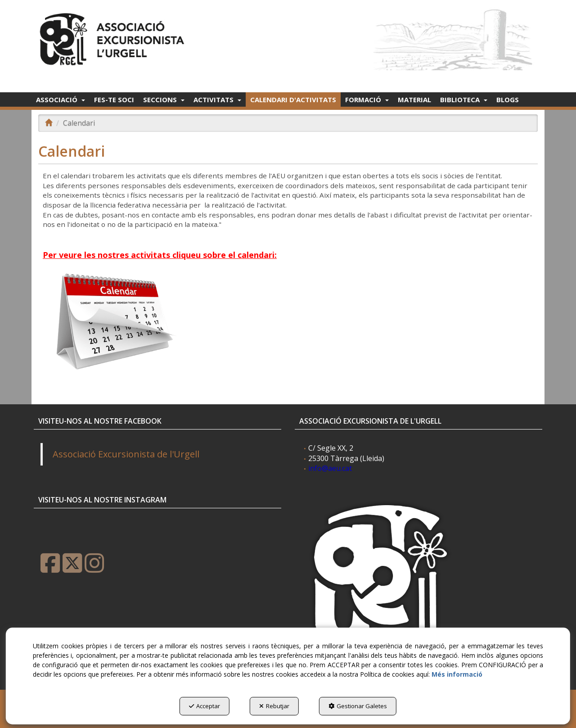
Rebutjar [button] (274, 706)
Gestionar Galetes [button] (358, 706)
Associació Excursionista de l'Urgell (126, 454)
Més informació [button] (457, 674)
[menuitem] (61, 99)
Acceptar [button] (205, 706)
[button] (114, 37)
